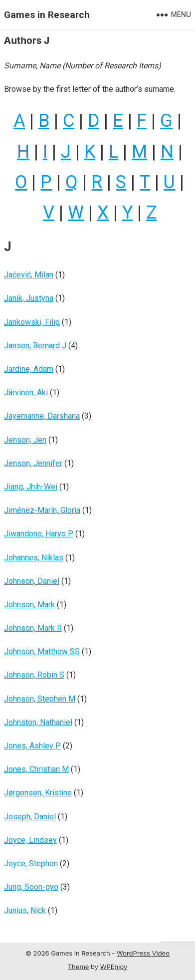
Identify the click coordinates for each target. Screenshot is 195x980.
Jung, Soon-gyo (31, 887)
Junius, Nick (25, 910)
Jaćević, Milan (29, 275)
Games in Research (47, 15)
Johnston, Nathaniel (38, 722)
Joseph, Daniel (30, 817)
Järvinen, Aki (26, 392)
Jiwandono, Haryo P (39, 534)
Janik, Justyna (29, 298)
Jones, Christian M (36, 769)
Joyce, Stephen (31, 863)
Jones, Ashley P (32, 746)
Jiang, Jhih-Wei (31, 487)
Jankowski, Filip (32, 322)
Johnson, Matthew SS (42, 651)
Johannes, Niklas (34, 558)
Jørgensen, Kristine (38, 793)
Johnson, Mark (29, 605)
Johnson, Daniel (32, 581)
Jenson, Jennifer (33, 463)
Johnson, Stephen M (40, 699)
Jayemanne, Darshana (42, 416)
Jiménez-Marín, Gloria (42, 510)
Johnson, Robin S (34, 675)
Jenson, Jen (25, 440)
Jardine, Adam (29, 369)
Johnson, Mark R (33, 628)
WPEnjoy (114, 967)
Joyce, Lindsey (30, 840)
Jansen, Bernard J (35, 346)
